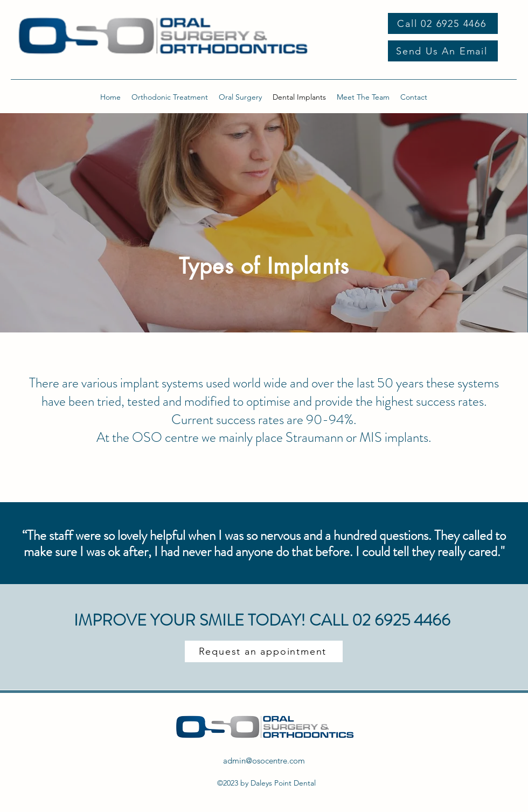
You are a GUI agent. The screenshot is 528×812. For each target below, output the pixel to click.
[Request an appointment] (264, 651)
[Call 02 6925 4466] (443, 23)
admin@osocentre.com (264, 761)
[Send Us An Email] (443, 51)
